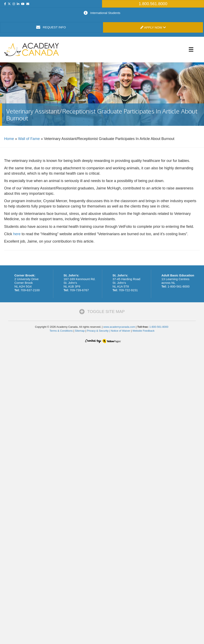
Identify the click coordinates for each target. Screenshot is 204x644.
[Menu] (191, 49)
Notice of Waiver (120, 331)
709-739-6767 (79, 290)
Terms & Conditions (61, 331)
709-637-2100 (30, 290)
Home (9, 139)
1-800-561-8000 (179, 286)
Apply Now (153, 27)
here (17, 234)
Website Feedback (143, 331)
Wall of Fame (29, 139)
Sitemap (80, 331)
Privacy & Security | (99, 331)
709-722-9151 (128, 290)
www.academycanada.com (119, 327)
